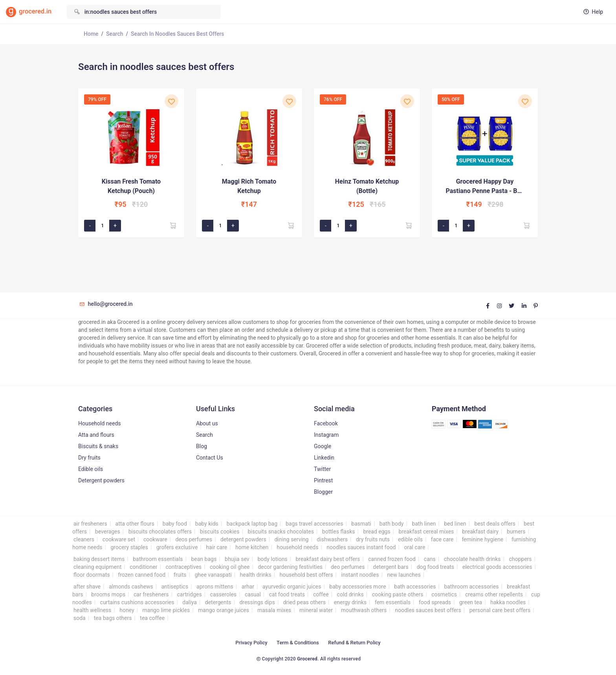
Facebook (326, 423)
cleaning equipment (97, 567)
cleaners (84, 539)
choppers (520, 559)
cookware (155, 539)
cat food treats (287, 594)
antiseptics (175, 587)
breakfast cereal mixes (426, 532)
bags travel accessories (314, 524)
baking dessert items (99, 559)
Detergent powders (101, 480)
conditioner (143, 567)
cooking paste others (398, 594)
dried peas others (304, 602)
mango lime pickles (166, 610)
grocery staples (129, 547)
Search (115, 34)
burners (516, 532)
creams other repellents (494, 594)
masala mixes (274, 610)
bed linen (455, 524)
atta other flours (135, 524)
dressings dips (257, 602)
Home (91, 34)
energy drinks (350, 602)
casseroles (223, 594)
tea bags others (113, 618)
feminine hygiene (482, 539)
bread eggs (377, 532)
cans (430, 559)
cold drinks (350, 594)
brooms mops (108, 594)
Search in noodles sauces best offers (178, 34)
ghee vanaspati (213, 575)
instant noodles (360, 575)
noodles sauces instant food (361, 547)
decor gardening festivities (290, 567)
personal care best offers (500, 610)
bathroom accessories (471, 587)
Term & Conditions (298, 643)
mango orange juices (224, 610)
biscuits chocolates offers (160, 532)
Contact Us (210, 458)
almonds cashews (131, 587)
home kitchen (252, 547)
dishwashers (332, 539)
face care (442, 539)
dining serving (292, 539)
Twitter (322, 469)
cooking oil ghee (230, 567)
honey (127, 610)
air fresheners (90, 524)
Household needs (100, 423)
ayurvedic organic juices (292, 587)
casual (253, 594)
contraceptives (183, 567)
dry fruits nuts (373, 539)
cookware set (119, 539)
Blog (202, 446)
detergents (218, 602)
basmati (361, 524)
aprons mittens (215, 587)
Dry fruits (89, 458)
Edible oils (91, 469)
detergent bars (390, 567)
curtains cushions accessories (137, 602)
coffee (321, 594)
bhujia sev (237, 559)
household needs (297, 547)
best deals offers (495, 524)
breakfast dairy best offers (328, 559)
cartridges (190, 594)
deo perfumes (348, 567)
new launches (404, 575)
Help (592, 12)
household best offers (306, 575)
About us (207, 423)
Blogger (323, 492)
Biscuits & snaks (98, 446)
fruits (180, 575)
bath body (392, 524)
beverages (108, 532)
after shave (87, 587)
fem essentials (393, 602)
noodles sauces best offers (428, 610)
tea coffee (152, 618)
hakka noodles (508, 602)
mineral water (316, 610)
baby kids (207, 524)
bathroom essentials (158, 559)
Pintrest (323, 480)
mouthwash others (364, 610)
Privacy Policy (251, 643)
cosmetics (444, 594)
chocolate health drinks (472, 559)
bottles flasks (339, 532)
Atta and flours (96, 435)
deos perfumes (194, 539)
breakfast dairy (480, 532)
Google (323, 446)
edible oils (410, 539)
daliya (189, 602)
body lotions (272, 559)
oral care (414, 547)
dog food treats (435, 567)
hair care (216, 547)
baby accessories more (357, 587)
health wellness (92, 610)
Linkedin (324, 458)
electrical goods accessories (497, 567)
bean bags (204, 559)
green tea (471, 602)
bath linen (424, 524)
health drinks (256, 575)
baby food (175, 524)
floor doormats (92, 575)
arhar (248, 587)
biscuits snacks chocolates (281, 532)
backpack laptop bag (252, 524)
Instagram (326, 435)
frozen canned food (142, 575)
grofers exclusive (177, 547)
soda (80, 618)
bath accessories (415, 587)
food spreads (435, 602)
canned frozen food (392, 559)
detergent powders (243, 539)
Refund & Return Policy (354, 643)
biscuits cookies (220, 532)
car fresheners (151, 594)
